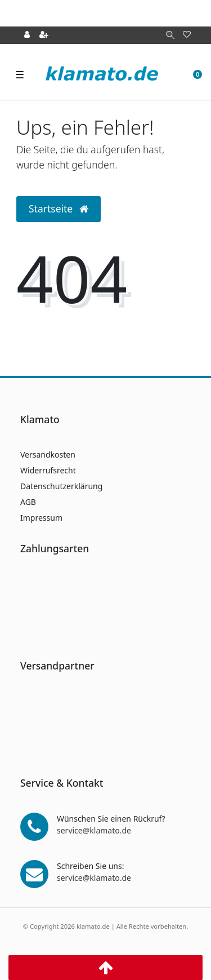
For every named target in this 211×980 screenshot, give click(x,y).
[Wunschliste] (187, 35)
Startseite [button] (59, 209)
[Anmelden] (27, 35)
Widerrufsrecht (48, 470)
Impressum (41, 518)
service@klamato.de (94, 830)
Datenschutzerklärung (61, 486)
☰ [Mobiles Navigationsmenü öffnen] (20, 74)
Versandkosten (48, 454)
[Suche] (170, 35)
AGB (28, 502)
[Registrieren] (44, 35)
